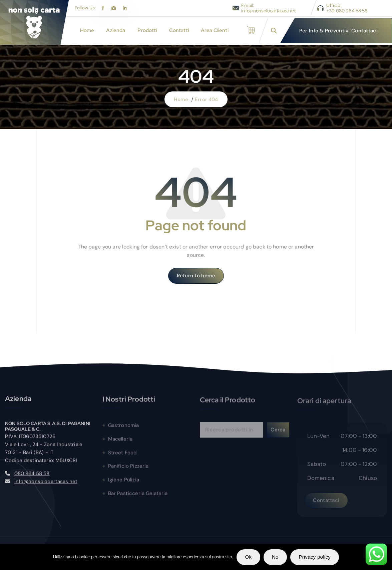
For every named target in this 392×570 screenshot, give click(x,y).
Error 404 (206, 99)
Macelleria (120, 442)
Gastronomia (124, 429)
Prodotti (147, 30)
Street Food (122, 456)
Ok (249, 557)
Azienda (116, 30)
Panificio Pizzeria (128, 470)
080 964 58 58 (32, 476)
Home (87, 30)
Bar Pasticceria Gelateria (138, 497)
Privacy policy (315, 557)
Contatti (179, 30)
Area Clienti (215, 30)
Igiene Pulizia (124, 483)
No (275, 557)
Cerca (278, 433)
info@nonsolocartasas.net (268, 11)
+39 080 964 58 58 (347, 11)
